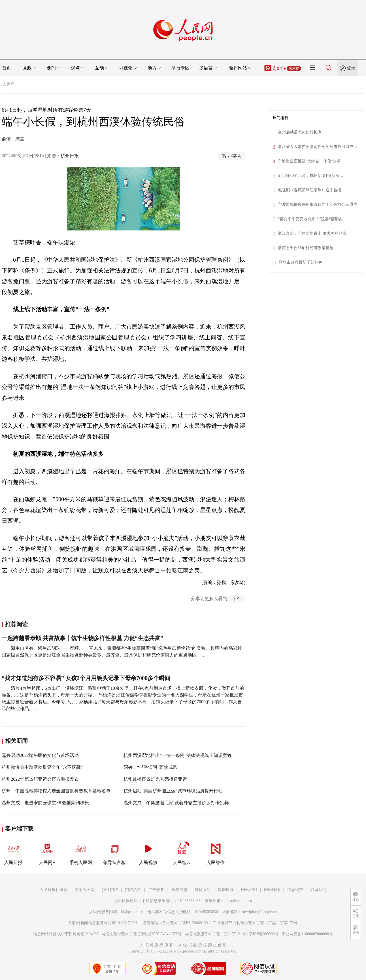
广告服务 (156, 890)
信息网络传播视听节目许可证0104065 (66, 934)
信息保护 (295, 890)
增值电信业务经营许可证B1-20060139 (175, 923)
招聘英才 (133, 890)
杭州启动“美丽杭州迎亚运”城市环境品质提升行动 (173, 791)
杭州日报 (70, 156)
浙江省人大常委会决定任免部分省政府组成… (318, 147)
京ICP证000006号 (264, 934)
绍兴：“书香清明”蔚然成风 (150, 767)
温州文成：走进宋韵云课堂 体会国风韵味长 (45, 803)
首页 (7, 68)
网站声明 (249, 890)
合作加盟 (179, 890)
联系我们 (318, 890)
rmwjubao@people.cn (259, 912)
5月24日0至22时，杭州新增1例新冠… (311, 176)
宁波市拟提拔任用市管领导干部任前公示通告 (318, 205)
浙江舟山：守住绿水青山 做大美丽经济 (312, 233)
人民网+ (47, 852)
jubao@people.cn (238, 901)
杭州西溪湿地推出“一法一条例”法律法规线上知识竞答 (178, 755)
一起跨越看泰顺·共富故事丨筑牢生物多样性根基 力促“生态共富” (82, 638)
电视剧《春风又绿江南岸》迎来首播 (310, 190)
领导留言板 (114, 852)
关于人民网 (85, 890)
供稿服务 (203, 890)
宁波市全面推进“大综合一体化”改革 (309, 161)
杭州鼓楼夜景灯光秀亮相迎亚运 (155, 779)
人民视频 (148, 852)
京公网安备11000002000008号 (307, 934)
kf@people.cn (132, 912)
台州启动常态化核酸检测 (300, 132)
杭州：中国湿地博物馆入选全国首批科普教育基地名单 (56, 791)
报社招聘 (110, 890)
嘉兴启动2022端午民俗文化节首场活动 (40, 755)
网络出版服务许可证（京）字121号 (215, 934)
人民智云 (182, 852)
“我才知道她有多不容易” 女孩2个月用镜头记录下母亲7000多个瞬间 (86, 678)
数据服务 (226, 890)
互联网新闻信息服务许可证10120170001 (103, 923)
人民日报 (13, 852)
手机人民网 (81, 852)
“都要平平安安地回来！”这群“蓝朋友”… (313, 219)
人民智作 (216, 852)
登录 (351, 68)
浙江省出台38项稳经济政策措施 (306, 248)
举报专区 (180, 68)
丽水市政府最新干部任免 (301, 262)
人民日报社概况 (54, 890)
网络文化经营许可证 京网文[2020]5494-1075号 (142, 934)
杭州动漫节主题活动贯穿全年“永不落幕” (42, 767)
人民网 (8, 84)
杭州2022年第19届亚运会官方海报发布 (40, 779)
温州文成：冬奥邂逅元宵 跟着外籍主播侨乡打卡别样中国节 (183, 803)
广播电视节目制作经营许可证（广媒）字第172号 (255, 923)
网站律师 (272, 890)
